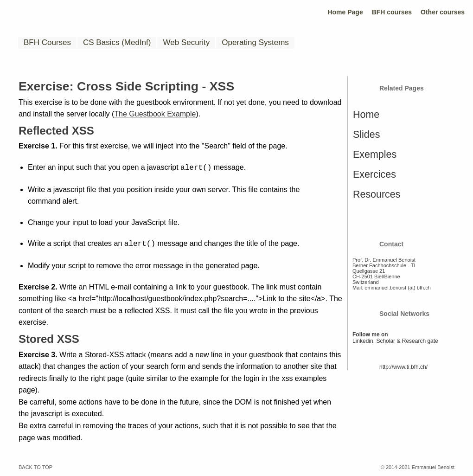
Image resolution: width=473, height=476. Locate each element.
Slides (366, 135)
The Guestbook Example (155, 114)
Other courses (443, 12)
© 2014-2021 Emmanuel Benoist (418, 465)
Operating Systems (255, 42)
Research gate (420, 341)
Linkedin (363, 341)
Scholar (386, 341)
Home (366, 115)
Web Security (186, 42)
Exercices (374, 174)
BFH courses (392, 12)
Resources (377, 194)
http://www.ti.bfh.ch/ (403, 367)
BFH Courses (47, 42)
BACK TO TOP (35, 465)
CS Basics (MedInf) (117, 42)
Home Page (345, 12)
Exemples (375, 154)
